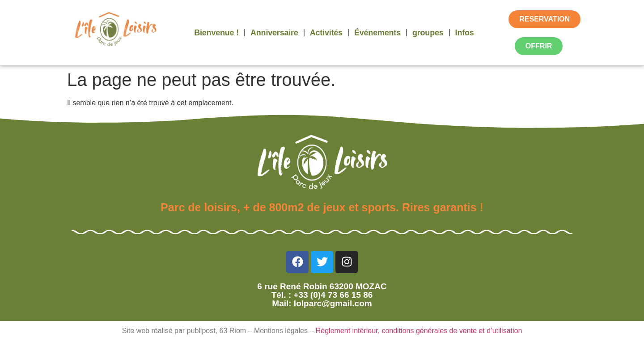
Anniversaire (274, 33)
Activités (326, 33)
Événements (377, 33)
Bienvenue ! (216, 33)
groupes (428, 33)
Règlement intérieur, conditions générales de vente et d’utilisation (419, 331)
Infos (465, 33)
